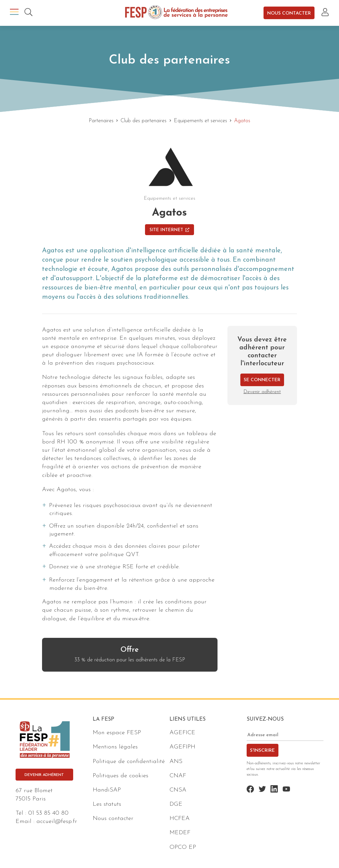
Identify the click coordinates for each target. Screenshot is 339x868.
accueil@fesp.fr (57, 821)
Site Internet (169, 230)
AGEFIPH (182, 747)
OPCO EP (183, 847)
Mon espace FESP (117, 733)
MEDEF (180, 833)
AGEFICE (182, 733)
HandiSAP (107, 790)
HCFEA (180, 818)
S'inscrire (262, 751)
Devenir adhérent (262, 392)
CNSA (178, 790)
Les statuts (107, 804)
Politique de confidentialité (129, 762)
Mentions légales (115, 747)
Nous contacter (289, 13)
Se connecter (262, 380)
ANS (176, 762)
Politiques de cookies (121, 776)
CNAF (178, 776)
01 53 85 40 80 (48, 813)
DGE (176, 804)
